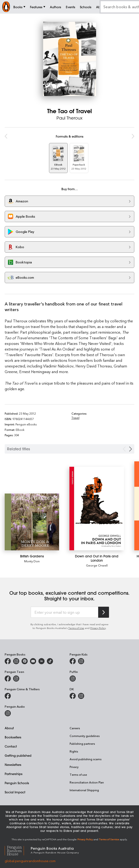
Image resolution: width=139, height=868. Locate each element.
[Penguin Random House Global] (18, 850)
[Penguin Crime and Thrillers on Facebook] (8, 696)
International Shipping (84, 790)
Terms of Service (109, 839)
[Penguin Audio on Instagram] (8, 713)
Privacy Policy (98, 628)
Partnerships (14, 774)
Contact (11, 746)
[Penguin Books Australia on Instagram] (16, 661)
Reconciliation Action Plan (87, 782)
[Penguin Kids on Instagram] (81, 661)
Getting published (18, 755)
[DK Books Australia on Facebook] (73, 696)
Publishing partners (82, 744)
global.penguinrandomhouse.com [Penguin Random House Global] (30, 861)
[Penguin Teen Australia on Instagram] (16, 679)
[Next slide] (131, 449)
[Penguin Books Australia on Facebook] (8, 661)
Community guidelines (85, 736)
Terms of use (78, 775)
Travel (75, 418)
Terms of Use (76, 628)
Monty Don (32, 561)
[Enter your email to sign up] (64, 612)
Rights (74, 751)
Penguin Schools (17, 783)
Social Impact (15, 792)
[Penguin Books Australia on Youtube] (33, 661)
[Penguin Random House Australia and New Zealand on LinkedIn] (41, 661)
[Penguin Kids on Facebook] (73, 661)
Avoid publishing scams (86, 759)
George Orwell (97, 565)
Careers (75, 728)
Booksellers (13, 737)
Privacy (74, 767)
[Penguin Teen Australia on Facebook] (8, 679)
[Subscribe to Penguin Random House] (104, 612)
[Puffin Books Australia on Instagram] (73, 679)
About (9, 728)
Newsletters (13, 765)
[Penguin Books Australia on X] (25, 661)
